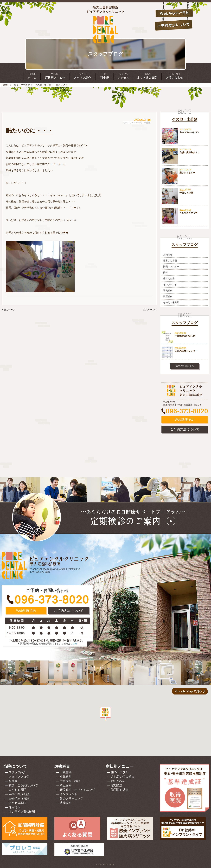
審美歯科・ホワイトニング (77, 790)
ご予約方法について (185, 429)
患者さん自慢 (170, 260)
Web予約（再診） (20, 799)
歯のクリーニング (71, 799)
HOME (5, 85)
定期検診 (117, 785)
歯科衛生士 (169, 278)
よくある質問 (17, 790)
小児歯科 (66, 777)
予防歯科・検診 (70, 781)
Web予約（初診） (20, 794)
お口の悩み (118, 781)
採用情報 (14, 807)
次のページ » (150, 310)
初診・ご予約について (23, 785)
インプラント (170, 284)
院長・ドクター (171, 266)
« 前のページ (8, 310)
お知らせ (168, 255)
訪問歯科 (66, 803)
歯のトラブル (120, 772)
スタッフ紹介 (17, 772)
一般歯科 (66, 772)
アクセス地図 (17, 803)
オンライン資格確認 (22, 812)
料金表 (13, 781)
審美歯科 (168, 290)
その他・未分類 (43, 85)
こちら (74, 643)
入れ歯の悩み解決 (123, 777)
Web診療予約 (185, 420)
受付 (166, 272)
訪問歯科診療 (120, 790)
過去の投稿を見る (185, 366)
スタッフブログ (22, 85)
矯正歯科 (168, 296)
